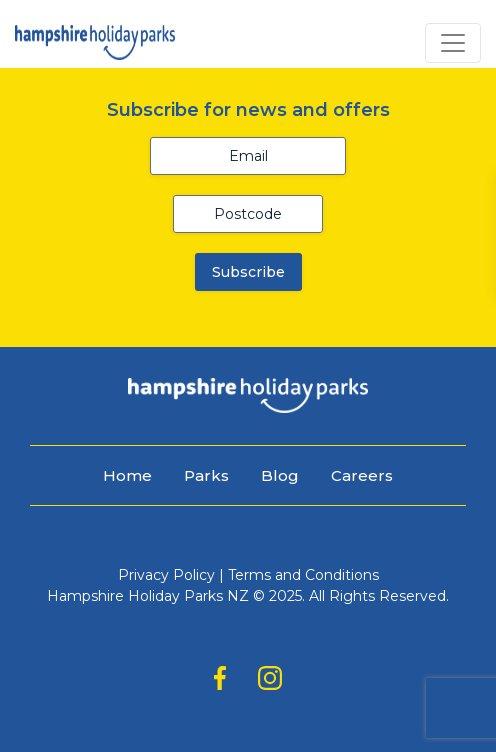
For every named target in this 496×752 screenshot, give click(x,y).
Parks (206, 475)
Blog (280, 475)
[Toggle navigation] (453, 43)
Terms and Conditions (303, 575)
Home (127, 475)
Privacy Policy (166, 575)
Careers (362, 475)
